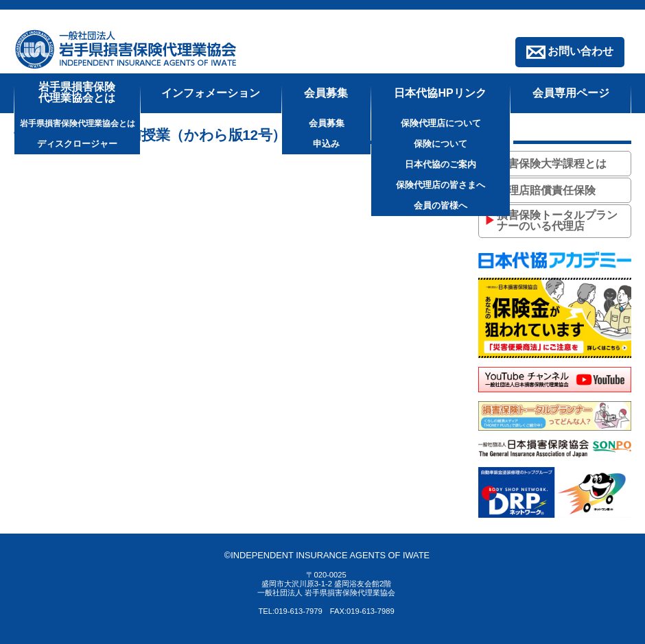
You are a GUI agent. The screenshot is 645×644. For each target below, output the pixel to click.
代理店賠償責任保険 (546, 190)
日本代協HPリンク (440, 93)
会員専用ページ (571, 93)
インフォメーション (211, 93)
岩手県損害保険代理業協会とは (77, 92)
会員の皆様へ (441, 205)
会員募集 (326, 93)
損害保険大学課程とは (552, 164)
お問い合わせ (580, 51)
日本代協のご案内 (441, 164)
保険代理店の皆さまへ (441, 185)
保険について (441, 144)
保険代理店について (441, 123)
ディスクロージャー (77, 144)
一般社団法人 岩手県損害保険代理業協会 (127, 49)
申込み (326, 144)
